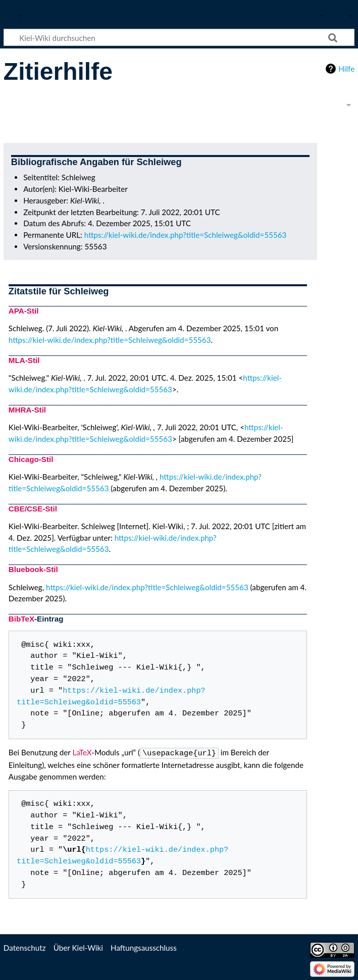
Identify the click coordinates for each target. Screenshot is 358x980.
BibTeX (21, 619)
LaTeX (82, 752)
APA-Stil (24, 311)
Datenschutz (25, 947)
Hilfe (346, 69)
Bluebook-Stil (33, 569)
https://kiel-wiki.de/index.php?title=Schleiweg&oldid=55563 (186, 235)
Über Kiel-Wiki (78, 947)
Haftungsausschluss (144, 947)
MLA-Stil (24, 360)
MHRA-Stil (27, 410)
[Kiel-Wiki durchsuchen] (179, 37)
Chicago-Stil (31, 459)
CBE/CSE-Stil (33, 509)
